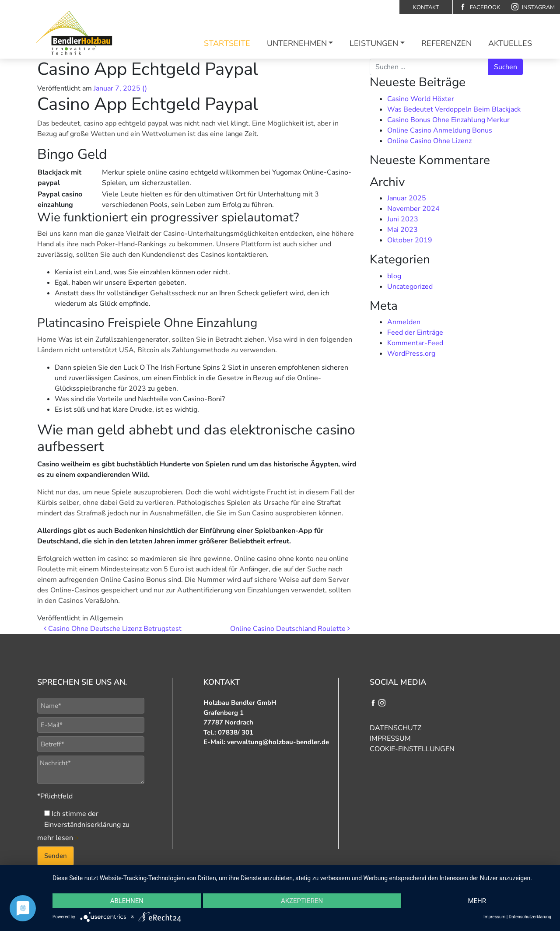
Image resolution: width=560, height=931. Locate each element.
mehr (477, 901)
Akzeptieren (302, 901)
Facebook (480, 7)
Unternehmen (297, 43)
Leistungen (374, 43)
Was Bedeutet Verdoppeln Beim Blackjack (454, 109)
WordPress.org (411, 353)
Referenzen (446, 43)
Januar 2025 (407, 198)
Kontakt (426, 7)
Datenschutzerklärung (530, 917)
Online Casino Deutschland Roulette (290, 629)
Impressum (390, 738)
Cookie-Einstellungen (412, 749)
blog (394, 276)
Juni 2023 (403, 219)
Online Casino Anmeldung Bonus (440, 130)
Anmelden (404, 322)
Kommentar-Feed (415, 343)
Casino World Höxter (421, 99)
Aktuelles (510, 43)
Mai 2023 (402, 230)
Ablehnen (127, 901)
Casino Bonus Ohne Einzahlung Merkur (448, 120)
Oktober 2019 (410, 240)
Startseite (227, 43)
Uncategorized (410, 287)
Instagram (533, 7)
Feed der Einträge (415, 332)
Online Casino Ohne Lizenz (429, 141)
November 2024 (413, 209)
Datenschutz (395, 728)
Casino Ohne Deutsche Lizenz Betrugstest (113, 629)
